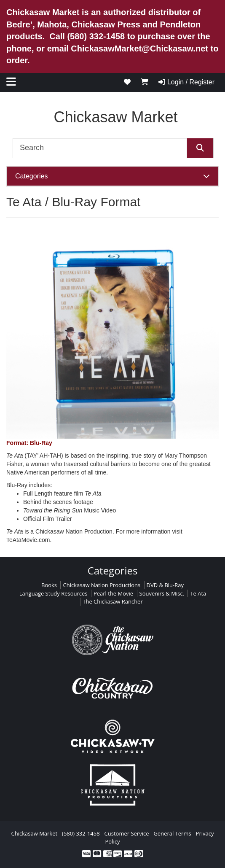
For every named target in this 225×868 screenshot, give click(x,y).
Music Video (70, 510)
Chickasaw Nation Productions (102, 585)
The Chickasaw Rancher (112, 601)
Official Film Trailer (48, 519)
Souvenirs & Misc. (162, 593)
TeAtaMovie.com (28, 540)
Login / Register (186, 82)
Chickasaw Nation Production (74, 531)
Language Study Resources (54, 593)
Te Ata (198, 593)
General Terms (172, 833)
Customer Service (127, 833)
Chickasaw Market (115, 117)
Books (49, 585)
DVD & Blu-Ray (165, 585)
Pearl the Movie (113, 593)
